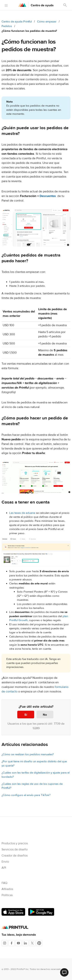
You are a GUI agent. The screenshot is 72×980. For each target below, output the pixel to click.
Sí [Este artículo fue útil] (26, 715)
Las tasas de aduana (22, 513)
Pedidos (7, 26)
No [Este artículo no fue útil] (45, 715)
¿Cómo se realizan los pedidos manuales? (28, 754)
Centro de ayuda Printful (17, 22)
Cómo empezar (47, 22)
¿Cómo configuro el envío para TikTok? (26, 795)
